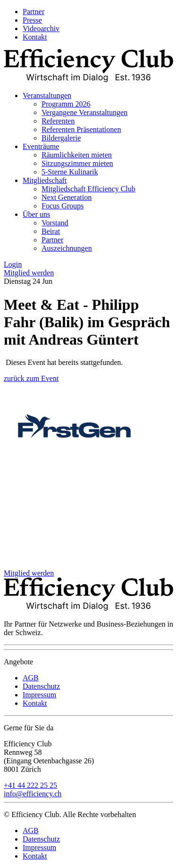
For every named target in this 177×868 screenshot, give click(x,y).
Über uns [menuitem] (36, 214)
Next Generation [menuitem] (67, 197)
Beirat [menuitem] (51, 231)
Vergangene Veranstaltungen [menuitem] (84, 112)
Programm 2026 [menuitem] (66, 104)
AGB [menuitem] (31, 678)
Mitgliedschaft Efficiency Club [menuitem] (88, 189)
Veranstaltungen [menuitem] (47, 95)
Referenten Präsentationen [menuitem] (81, 129)
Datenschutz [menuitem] (41, 686)
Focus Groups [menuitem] (63, 206)
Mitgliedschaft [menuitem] (45, 180)
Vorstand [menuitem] (55, 223)
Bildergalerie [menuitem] (61, 138)
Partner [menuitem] (34, 12)
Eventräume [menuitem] (41, 146)
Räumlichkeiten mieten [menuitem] (77, 155)
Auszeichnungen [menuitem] (67, 248)
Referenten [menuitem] (58, 121)
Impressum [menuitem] (39, 695)
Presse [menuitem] (32, 20)
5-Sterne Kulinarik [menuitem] (70, 172)
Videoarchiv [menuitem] (41, 29)
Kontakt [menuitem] (35, 37)
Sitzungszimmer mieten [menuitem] (77, 163)
